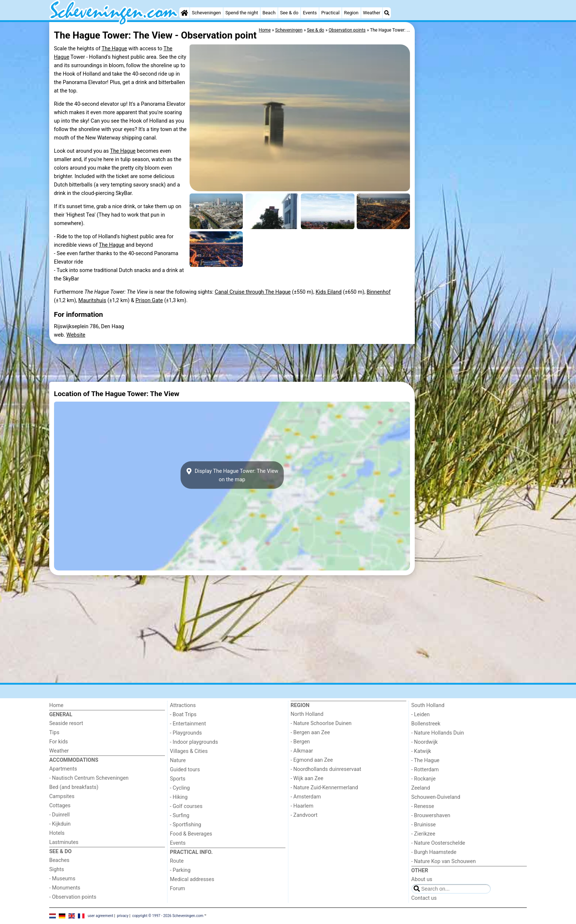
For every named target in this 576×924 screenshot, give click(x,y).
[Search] (387, 13)
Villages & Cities (189, 751)
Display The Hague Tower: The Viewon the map (232, 475)
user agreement (101, 916)
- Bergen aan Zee (310, 733)
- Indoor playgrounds (194, 742)
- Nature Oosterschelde (438, 843)
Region (351, 13)
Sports (178, 779)
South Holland (428, 705)
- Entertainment (188, 724)
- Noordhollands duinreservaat (326, 769)
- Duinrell (60, 815)
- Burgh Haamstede (434, 852)
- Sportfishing (186, 825)
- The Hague (426, 760)
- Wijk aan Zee (307, 778)
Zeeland (421, 788)
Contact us (424, 898)
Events (310, 13)
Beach (269, 13)
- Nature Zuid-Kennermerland (324, 788)
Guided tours (185, 770)
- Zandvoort (304, 815)
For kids (59, 742)
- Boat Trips (183, 715)
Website (76, 335)
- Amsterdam (306, 797)
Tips (54, 733)
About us (422, 879)
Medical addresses (192, 879)
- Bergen (300, 742)
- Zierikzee (423, 834)
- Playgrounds (186, 733)
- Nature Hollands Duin (438, 733)
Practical (330, 13)
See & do (289, 13)
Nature (178, 760)
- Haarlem (302, 806)
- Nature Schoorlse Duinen (321, 723)
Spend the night (242, 13)
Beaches (59, 860)
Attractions (183, 705)
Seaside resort (66, 723)
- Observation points (73, 897)
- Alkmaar (302, 751)
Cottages (60, 806)
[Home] (184, 13)
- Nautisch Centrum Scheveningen (89, 778)
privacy (123, 916)
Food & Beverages (191, 834)
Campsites (62, 796)
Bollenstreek (426, 724)
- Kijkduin (60, 824)
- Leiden (421, 715)
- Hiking (179, 797)
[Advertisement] (472, 191)
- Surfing (180, 816)
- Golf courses (186, 806)
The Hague (114, 49)
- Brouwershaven (431, 816)
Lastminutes (64, 842)
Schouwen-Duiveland (436, 797)
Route (177, 861)
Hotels (57, 833)
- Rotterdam (425, 770)
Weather (372, 13)
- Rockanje (424, 779)
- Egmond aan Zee (312, 760)
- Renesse (423, 806)
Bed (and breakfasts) (74, 787)
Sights (57, 869)
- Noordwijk (425, 742)
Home (56, 705)
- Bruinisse (424, 825)
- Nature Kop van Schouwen (444, 861)
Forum (178, 889)
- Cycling (180, 788)
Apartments (63, 769)
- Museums (62, 879)
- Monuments (65, 888)
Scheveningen (206, 13)
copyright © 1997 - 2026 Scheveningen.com (168, 916)
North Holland (307, 714)
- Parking (180, 870)
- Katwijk (421, 751)
